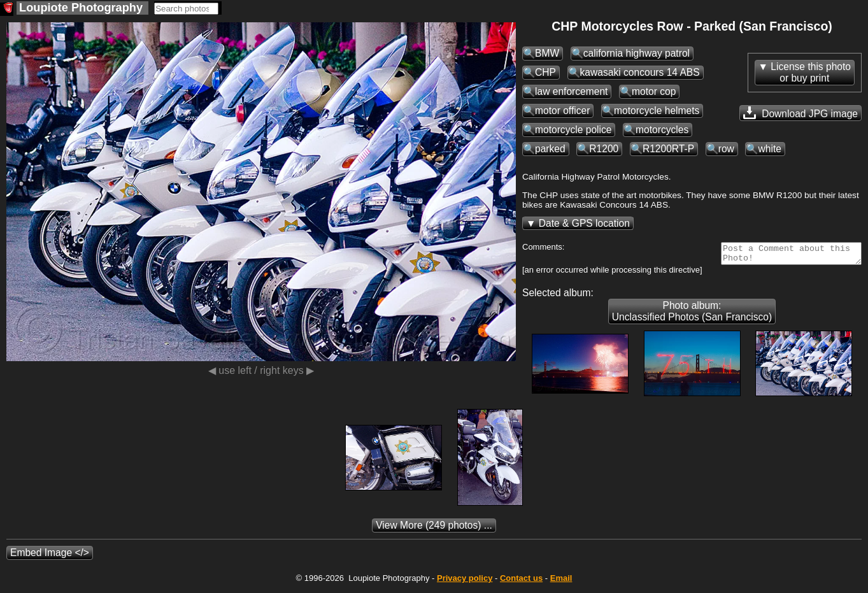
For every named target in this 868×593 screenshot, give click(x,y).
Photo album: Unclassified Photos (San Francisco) (692, 315)
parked (550, 149)
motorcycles (662, 130)
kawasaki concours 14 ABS (640, 72)
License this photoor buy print (811, 72)
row (726, 149)
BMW (547, 53)
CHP (545, 72)
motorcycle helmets (657, 111)
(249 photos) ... (434, 529)
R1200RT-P (668, 149)
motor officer (562, 111)
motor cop (654, 91)
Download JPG (800, 113)
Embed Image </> (50, 556)
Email (561, 582)
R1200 (604, 149)
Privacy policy (465, 582)
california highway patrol (637, 53)
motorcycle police (573, 130)
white (769, 149)
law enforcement (571, 91)
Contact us (521, 582)
